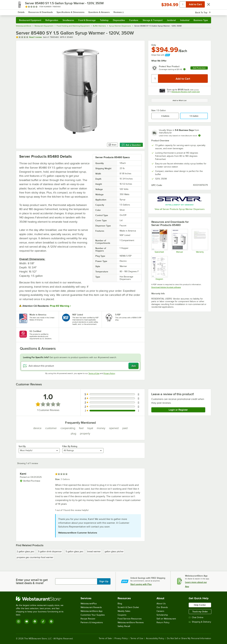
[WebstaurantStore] (42, 599)
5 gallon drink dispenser (50, 552)
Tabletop (104, 20)
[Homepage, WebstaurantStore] (42, 11)
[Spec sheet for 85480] (159, 241)
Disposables (119, 20)
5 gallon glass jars (74, 552)
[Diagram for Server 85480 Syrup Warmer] (159, 268)
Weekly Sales (124, 611)
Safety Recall (124, 626)
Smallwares (68, 20)
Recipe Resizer (88, 619)
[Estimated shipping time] (199, 135)
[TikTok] (43, 621)
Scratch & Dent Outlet (128, 607)
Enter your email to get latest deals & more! (32, 581)
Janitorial (171, 20)
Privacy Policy (109, 373)
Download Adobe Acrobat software (166, 287)
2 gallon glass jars (25, 552)
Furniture (134, 20)
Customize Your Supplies (93, 615)
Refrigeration (52, 20)
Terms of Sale (105, 638)
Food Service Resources (130, 619)
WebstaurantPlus (89, 604)
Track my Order (200, 612)
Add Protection (199, 68)
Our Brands (162, 607)
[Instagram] (18, 621)
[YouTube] (27, 621)
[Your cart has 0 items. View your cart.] (206, 11)
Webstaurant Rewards (91, 607)
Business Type (201, 20)
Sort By (22, 446)
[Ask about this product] (80, 366)
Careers (160, 611)
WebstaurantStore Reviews (131, 622)
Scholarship (162, 615)
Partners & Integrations (92, 622)
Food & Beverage (87, 20)
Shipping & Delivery (200, 622)
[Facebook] (35, 621)
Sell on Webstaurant (166, 619)
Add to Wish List (180, 100)
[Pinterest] (51, 621)
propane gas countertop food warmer (35, 557)
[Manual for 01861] (179, 241)
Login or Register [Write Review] (178, 410)
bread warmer (94, 552)
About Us (161, 604)
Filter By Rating (70, 446)
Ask (134, 366)
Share (112, 145)
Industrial (185, 20)
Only (154, 45)
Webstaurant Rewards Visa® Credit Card (186, 92)
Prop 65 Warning (60, 306)
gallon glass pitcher (114, 552)
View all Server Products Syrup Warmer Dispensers (180, 209)
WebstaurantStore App (92, 611)
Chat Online (196, 617)
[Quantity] (155, 79)
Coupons (122, 615)
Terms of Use (94, 373)
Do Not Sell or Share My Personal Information (189, 638)
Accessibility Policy (155, 638)
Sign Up (104, 581)
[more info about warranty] (184, 69)
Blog (120, 604)
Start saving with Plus (141, 584)
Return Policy (163, 622)
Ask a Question (131, 145)
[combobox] (109, 11)
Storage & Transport (153, 20)
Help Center (200, 605)
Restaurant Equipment (30, 20)
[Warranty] (200, 241)
